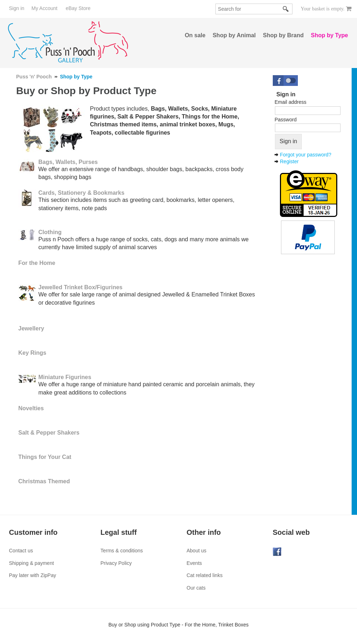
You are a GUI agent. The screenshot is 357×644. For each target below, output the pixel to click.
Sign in (17, 8)
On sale (195, 35)
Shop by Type (329, 35)
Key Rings (32, 353)
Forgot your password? (306, 155)
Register (289, 161)
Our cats (196, 588)
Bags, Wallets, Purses (68, 162)
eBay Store (78, 8)
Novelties (31, 408)
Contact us (21, 551)
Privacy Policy (116, 563)
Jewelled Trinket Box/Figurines (80, 287)
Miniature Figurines (65, 377)
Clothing (50, 232)
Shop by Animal (234, 35)
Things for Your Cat (45, 457)
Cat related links (205, 575)
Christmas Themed (44, 481)
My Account (44, 8)
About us (197, 551)
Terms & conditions (122, 551)
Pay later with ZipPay (33, 575)
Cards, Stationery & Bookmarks (81, 193)
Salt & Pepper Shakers (49, 433)
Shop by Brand (284, 35)
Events (194, 563)
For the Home (37, 263)
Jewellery (31, 328)
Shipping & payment (31, 563)
